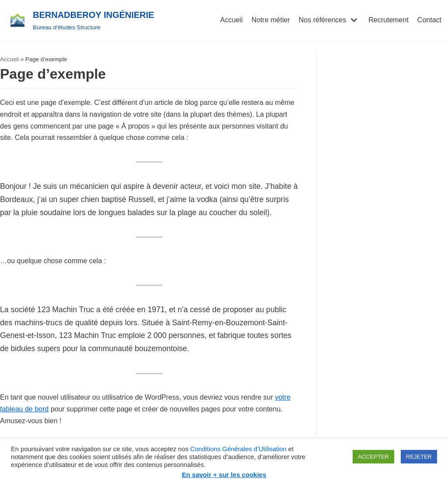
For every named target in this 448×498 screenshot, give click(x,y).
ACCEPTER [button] (373, 457)
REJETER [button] (419, 457)
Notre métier (271, 20)
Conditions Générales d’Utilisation (238, 449)
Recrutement (388, 20)
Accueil (231, 20)
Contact (429, 20)
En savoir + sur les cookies (224, 475)
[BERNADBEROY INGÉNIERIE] (80, 20)
